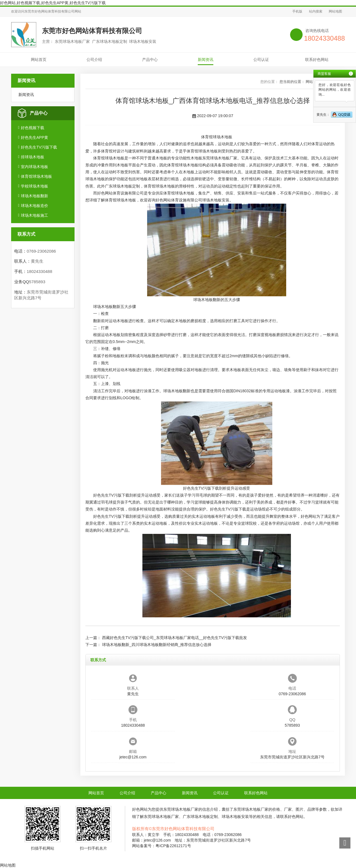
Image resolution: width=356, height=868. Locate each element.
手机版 (297, 11)
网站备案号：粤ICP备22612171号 (162, 846)
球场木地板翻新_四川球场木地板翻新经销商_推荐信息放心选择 (157, 645)
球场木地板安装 (216, 200)
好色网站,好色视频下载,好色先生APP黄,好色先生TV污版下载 (53, 3)
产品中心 (150, 60)
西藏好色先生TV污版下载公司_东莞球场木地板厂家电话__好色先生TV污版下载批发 (175, 638)
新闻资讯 (206, 60)
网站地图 (335, 11)
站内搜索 (316, 11)
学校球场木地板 (34, 186)
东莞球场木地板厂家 (220, 158)
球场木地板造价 (34, 206)
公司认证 (261, 60)
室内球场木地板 (34, 167)
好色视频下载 (33, 128)
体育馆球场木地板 (36, 176)
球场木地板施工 (34, 215)
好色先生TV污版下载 (39, 147)
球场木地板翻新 (34, 196)
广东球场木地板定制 (122, 186)
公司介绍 (94, 60)
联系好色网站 (317, 60)
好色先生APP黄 (34, 137)
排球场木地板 (33, 157)
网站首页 (39, 60)
